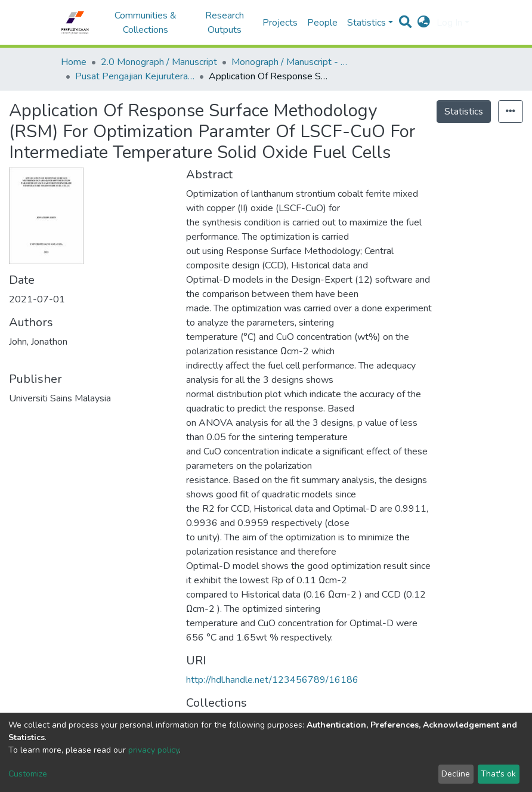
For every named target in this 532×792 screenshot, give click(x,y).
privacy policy (154, 750)
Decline (456, 774)
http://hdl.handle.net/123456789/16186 (272, 680)
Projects (280, 23)
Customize (28, 774)
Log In (449, 23)
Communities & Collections (146, 23)
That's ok (498, 774)
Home (74, 62)
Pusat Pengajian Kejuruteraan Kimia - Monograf (135, 76)
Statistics (464, 112)
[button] (424, 23)
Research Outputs (225, 23)
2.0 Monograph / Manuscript (159, 62)
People (322, 23)
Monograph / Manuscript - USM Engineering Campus (291, 62)
